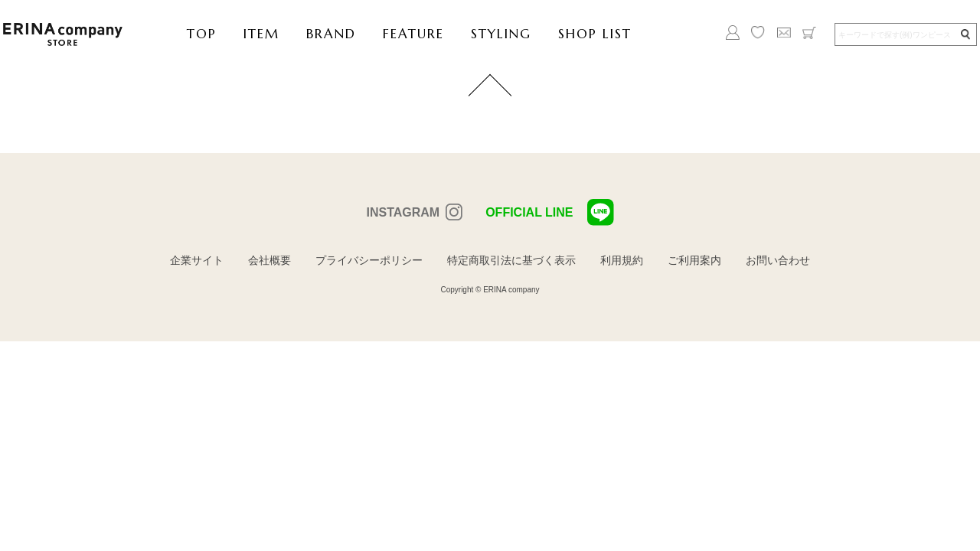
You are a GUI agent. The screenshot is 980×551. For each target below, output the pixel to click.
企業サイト (197, 260)
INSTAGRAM (403, 212)
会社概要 (269, 260)
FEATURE (413, 34)
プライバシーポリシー (369, 260)
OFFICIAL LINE (549, 212)
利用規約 (622, 260)
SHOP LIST (595, 34)
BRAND (331, 34)
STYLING (501, 34)
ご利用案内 (694, 260)
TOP (202, 34)
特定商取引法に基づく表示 (511, 260)
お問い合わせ (778, 260)
